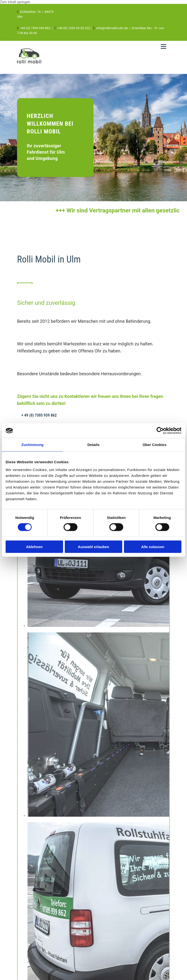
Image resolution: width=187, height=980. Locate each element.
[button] (39, 415)
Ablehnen (34, 547)
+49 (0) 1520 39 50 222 (74, 28)
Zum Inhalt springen (15, 2)
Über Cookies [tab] (155, 445)
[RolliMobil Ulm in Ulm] (29, 65)
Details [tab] (93, 445)
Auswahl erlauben (93, 547)
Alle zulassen (153, 547)
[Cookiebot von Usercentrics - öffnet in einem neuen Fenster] (160, 431)
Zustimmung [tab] (33, 445)
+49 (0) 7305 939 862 (35, 28)
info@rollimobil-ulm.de (112, 28)
